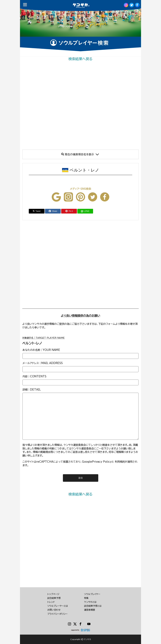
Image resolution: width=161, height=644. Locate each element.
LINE (85, 211)
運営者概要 (90, 610)
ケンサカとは (90, 602)
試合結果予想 (54, 598)
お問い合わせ (54, 610)
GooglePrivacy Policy (97, 462)
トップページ (53, 594)
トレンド (51, 602)
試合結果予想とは (93, 606)
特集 (86, 598)
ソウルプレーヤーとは (58, 606)
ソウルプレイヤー (92, 594)
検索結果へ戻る (80, 59)
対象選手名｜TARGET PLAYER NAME (43, 338)
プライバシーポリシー (57, 614)
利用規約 (120, 462)
